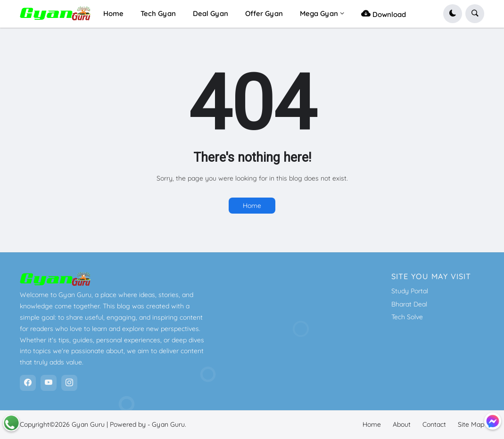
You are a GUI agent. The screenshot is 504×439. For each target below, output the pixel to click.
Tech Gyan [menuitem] (158, 13)
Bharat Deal (409, 304)
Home (252, 206)
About (402, 424)
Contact (434, 424)
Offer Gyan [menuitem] (264, 13)
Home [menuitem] (113, 13)
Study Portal (410, 291)
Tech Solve (407, 317)
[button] (453, 14)
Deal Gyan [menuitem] (211, 13)
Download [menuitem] (384, 13)
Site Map (471, 424)
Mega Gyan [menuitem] (319, 13)
